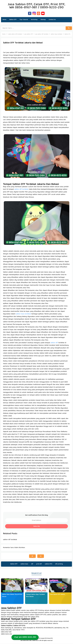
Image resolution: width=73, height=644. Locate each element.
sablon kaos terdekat (23, 314)
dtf (32, 564)
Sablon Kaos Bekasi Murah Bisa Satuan (12, 596)
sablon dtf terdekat (21, 190)
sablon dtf (54, 343)
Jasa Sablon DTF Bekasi (58, 595)
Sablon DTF (14, 564)
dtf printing (59, 564)
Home (4, 20)
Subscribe (37, 527)
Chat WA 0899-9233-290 (25, 637)
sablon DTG (49, 564)
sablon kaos (24, 564)
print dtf (39, 564)
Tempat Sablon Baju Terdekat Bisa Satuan (35, 596)
